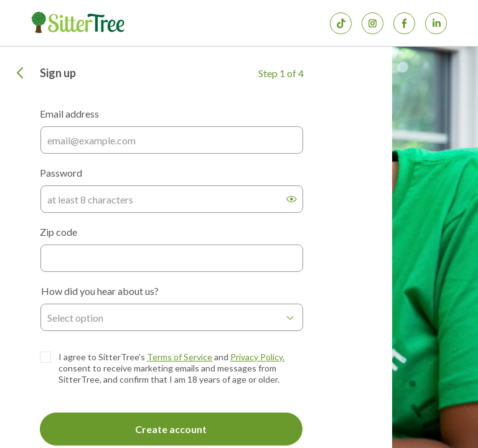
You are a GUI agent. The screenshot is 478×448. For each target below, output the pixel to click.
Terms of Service (180, 357)
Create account (171, 429)
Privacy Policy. (257, 357)
